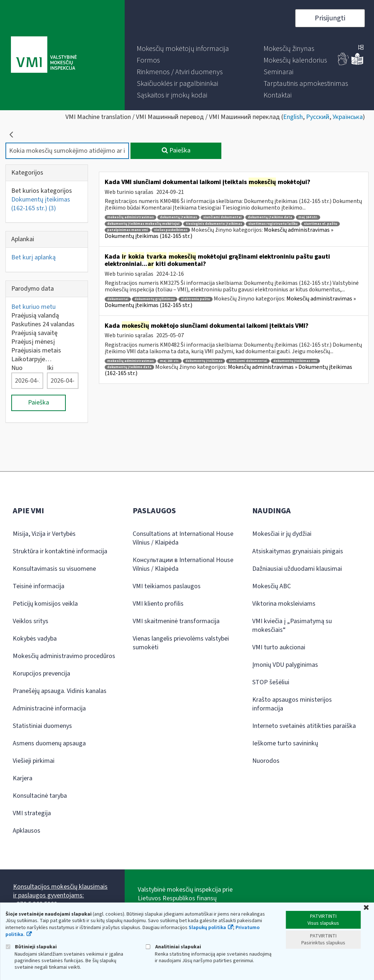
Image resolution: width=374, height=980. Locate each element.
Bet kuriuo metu (33, 307)
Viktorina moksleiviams (284, 604)
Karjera (23, 778)
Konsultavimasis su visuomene (54, 569)
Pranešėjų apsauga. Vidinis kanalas (60, 691)
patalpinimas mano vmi (128, 230)
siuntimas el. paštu (321, 224)
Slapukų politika (207, 928)
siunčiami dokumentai (222, 217)
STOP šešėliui (271, 682)
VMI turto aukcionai (279, 647)
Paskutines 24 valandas (43, 324)
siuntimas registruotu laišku (273, 224)
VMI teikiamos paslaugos (167, 586)
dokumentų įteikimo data (270, 217)
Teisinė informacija (39, 586)
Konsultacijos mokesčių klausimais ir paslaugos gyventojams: (60, 891)
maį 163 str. (170, 361)
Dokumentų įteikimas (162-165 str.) (41, 204)
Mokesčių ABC (272, 586)
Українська (348, 117)
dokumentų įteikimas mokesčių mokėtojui (143, 224)
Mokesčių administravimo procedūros (64, 656)
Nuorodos (266, 761)
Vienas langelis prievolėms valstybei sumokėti (181, 643)
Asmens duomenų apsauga (49, 743)
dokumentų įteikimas (178, 217)
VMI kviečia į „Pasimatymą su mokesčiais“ (292, 626)
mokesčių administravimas (130, 217)
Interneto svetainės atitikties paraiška (304, 726)
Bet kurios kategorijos (42, 191)
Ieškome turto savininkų (285, 743)
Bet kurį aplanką (33, 257)
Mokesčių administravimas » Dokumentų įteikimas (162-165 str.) (228, 370)
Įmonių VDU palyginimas (285, 665)
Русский (318, 117)
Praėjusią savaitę (34, 333)
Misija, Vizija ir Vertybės (44, 534)
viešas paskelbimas (171, 230)
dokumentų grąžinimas (155, 299)
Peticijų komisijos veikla (45, 604)
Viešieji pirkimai (34, 761)
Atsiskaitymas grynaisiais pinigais (298, 551)
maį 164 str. (308, 217)
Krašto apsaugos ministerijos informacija (292, 704)
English (293, 117)
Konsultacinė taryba (40, 796)
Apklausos (27, 831)
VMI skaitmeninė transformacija (176, 621)
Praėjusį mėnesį (33, 342)
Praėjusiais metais (36, 350)
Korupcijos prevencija (41, 674)
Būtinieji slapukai (31, 947)
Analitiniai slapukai (173, 947)
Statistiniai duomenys (42, 726)
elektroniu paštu (196, 299)
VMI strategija (32, 813)
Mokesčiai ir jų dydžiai (282, 534)
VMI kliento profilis (158, 604)
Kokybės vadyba (35, 639)
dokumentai (118, 299)
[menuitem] (183, 49)
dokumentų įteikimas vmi (295, 361)
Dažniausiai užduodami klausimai (297, 569)
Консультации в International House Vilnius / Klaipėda (183, 564)
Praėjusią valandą (35, 316)
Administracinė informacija (49, 708)
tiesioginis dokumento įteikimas (214, 224)
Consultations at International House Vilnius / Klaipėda (183, 538)
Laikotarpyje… (31, 359)
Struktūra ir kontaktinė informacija (60, 551)
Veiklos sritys (31, 621)
